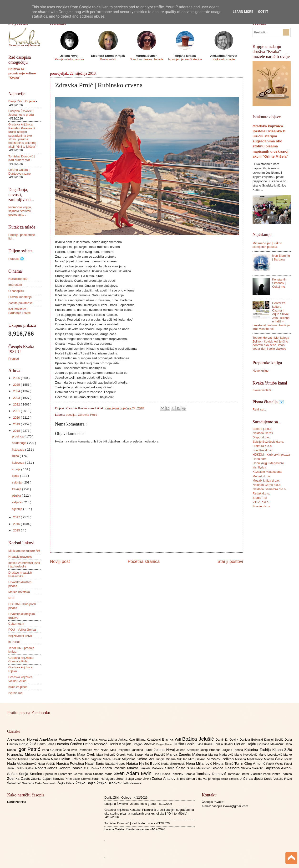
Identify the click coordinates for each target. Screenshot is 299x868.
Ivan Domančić (82, 750)
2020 (17, 418)
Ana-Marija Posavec (57, 739)
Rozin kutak (108, 59)
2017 (17, 517)
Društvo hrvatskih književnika (20, 574)
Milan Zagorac (92, 759)
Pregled (14, 359)
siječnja (18, 509)
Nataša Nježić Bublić (144, 763)
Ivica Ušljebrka (121, 750)
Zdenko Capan (42, 779)
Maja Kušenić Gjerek (112, 755)
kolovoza (18, 463)
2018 (17, 431)
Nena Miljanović (200, 763)
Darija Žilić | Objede (22, 101)
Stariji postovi (230, 561)
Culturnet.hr (16, 624)
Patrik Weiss (275, 764)
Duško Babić (185, 744)
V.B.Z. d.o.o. (261, 502)
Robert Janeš (47, 768)
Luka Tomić (67, 754)
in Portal (14, 642)
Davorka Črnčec (69, 744)
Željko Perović (132, 783)
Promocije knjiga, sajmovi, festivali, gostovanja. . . (20, 211)
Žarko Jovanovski (46, 783)
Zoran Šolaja (126, 779)
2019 (17, 424)
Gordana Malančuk (271, 744)
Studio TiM (260, 498)
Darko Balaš (46, 744)
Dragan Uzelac (165, 744)
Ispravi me (15, 693)
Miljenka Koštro (135, 759)
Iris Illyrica (259, 467)
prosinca (18, 436)
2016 (17, 524)
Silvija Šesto (176, 768)
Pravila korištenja (20, 297)
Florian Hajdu (246, 744)
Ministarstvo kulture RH (24, 551)
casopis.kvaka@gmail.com (230, 806)
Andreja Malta (87, 739)
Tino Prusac (162, 774)
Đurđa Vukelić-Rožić (278, 779)
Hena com (260, 459)
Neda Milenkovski (174, 764)
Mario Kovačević (246, 755)
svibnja (17, 482)
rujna (16, 456)
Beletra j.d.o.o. (262, 429)
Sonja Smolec (31, 774)
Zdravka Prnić (88, 415)
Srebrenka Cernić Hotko (76, 774)
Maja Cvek (87, 754)
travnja (17, 489)
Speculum (51, 774)
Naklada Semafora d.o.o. (269, 489)
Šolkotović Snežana (21, 783)
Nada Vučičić (47, 764)
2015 (17, 530)
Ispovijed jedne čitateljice (185, 59)
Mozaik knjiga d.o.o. (266, 481)
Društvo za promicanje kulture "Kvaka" (22, 73)
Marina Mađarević (221, 755)
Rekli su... (259, 409)
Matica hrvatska (19, 592)
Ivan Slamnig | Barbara (281, 257)
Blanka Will (172, 739)
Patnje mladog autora (69, 59)
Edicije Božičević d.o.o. (268, 442)
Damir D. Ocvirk (228, 740)
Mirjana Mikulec (177, 759)
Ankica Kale (127, 740)
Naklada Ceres (263, 433)
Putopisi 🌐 (16, 259)
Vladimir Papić (261, 774)
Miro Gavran (198, 759)
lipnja (16, 476)
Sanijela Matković (152, 768)
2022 (17, 404)
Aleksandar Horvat (23, 739)
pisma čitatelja (230, 779)
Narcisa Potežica (71, 763)
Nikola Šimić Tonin (229, 763)
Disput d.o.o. (261, 437)
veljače (17, 502)
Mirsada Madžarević (249, 759)
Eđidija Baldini (224, 744)
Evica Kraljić (205, 744)
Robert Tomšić (71, 768)
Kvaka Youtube (262, 390)
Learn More (243, 12)
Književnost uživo (20, 636)
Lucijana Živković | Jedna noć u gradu (21, 113)
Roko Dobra (92, 768)
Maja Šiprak (136, 755)
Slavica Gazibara (226, 768)
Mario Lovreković (271, 755)
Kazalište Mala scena (267, 472)
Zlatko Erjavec (82, 779)
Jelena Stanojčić (188, 750)
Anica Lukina (109, 740)
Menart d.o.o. (262, 476)
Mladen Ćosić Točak (278, 759)
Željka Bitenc (66, 783)
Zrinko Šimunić (187, 779)
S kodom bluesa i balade (146, 59)
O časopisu (16, 291)
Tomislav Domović (212, 774)
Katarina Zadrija (258, 750)
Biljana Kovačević (149, 740)
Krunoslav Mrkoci (22, 754)
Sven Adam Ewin (134, 773)
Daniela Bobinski (252, 740)
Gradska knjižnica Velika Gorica (20, 679)
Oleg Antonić (255, 763)
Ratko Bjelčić (25, 768)
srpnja (17, 469)
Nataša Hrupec (116, 764)
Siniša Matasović (199, 768)
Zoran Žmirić (143, 779)
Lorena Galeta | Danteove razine (20, 172)
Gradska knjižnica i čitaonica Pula (21, 660)
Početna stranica (144, 561)
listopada (18, 450)
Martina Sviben (29, 759)
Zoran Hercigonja (104, 779)
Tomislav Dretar (239, 774)
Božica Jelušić (199, 739)
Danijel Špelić (274, 740)
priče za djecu (252, 778)
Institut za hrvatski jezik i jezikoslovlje (24, 565)
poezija (71, 415)
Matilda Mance (51, 759)
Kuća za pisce (18, 687)
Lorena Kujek (47, 755)
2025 (17, 385)
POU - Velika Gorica (22, 630)
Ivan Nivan (102, 750)
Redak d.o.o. (261, 493)
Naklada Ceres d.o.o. (267, 485)
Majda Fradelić (155, 755)
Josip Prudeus (211, 750)
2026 (17, 378)
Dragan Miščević (144, 744)
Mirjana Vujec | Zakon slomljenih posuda (267, 245)
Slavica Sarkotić (253, 768)
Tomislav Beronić (184, 774)
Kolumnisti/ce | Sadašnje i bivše (20, 311)
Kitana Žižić (282, 750)
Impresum (15, 285)
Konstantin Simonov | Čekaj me (279, 283)
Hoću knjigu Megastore (268, 463)
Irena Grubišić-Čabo (57, 750)
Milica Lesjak (112, 759)
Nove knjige (261, 371)
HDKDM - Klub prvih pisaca (271, 455)
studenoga (20, 443)
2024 (17, 391)
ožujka (17, 496)
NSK (11, 598)
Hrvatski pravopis (20, 557)
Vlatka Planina (282, 774)
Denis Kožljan (121, 744)
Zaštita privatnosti (20, 303)
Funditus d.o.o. (263, 450)
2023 (17, 398)
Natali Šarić (95, 763)
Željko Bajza (86, 783)
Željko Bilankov (110, 783)
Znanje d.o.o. (261, 506)
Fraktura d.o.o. (263, 446)
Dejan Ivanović (96, 744)
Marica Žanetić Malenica (187, 754)
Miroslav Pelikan (221, 759)
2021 (17, 411)
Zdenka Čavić (19, 778)
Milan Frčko (71, 759)
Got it (263, 12)
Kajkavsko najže (224, 59)
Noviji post (60, 561)
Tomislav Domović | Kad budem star (22, 158)
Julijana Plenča (233, 750)
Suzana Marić (103, 774)
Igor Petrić (30, 749)
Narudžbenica (18, 279)
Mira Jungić (157, 759)
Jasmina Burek (143, 750)
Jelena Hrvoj (165, 750)
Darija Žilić (28, 744)
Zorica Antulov (164, 778)
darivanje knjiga (210, 779)
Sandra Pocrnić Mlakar (120, 768)
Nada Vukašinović (22, 763)
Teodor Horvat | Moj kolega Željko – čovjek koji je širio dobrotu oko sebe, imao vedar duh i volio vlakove (271, 343)
